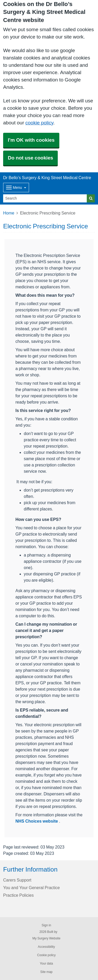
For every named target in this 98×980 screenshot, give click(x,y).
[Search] (45, 198)
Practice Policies (18, 895)
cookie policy (39, 123)
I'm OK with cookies (31, 140)
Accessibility (46, 947)
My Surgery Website (46, 938)
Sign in (46, 925)
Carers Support (17, 880)
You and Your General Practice (31, 888)
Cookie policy (46, 955)
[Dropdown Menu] (16, 188)
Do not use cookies (30, 158)
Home (9, 213)
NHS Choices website (37, 821)
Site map (46, 972)
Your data (46, 964)
